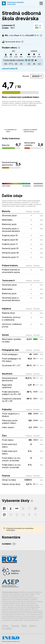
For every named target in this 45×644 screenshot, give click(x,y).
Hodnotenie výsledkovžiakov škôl (16, 3)
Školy (24, 626)
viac (12, 28)
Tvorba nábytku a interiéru (14, 60)
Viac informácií (30, 105)
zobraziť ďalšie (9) (10, 68)
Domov (5, 626)
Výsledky (15, 626)
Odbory (33, 626)
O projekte (7, 628)
